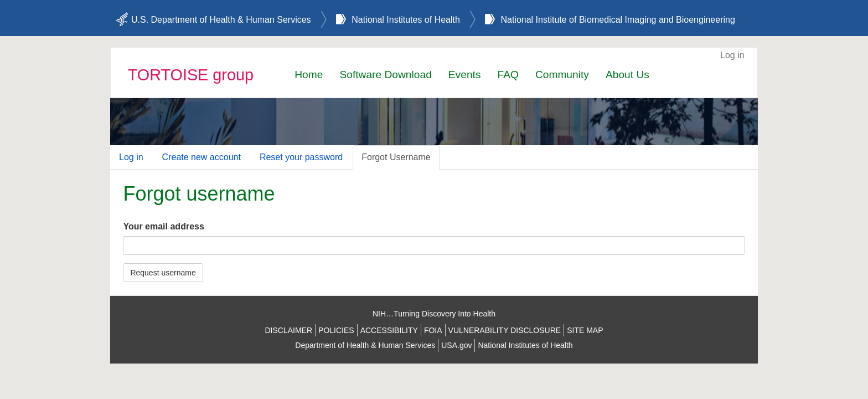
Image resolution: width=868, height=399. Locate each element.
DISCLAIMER (288, 330)
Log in (732, 55)
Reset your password (301, 157)
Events (465, 75)
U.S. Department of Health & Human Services (221, 20)
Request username (163, 273)
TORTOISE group (191, 75)
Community (562, 75)
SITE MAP (585, 330)
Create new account (201, 157)
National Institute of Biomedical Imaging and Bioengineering (618, 20)
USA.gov (456, 345)
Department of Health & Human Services (365, 345)
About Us (627, 75)
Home (309, 75)
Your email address (163, 226)
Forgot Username (396, 157)
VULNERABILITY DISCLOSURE (505, 330)
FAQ (508, 75)
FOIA (433, 330)
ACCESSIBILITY (389, 330)
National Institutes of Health (406, 20)
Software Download (385, 75)
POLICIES (336, 330)
